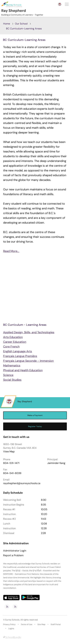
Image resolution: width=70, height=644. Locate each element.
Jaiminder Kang (56, 463)
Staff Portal (56, 624)
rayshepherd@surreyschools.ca (22, 483)
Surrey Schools (12, 620)
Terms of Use (27, 624)
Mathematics (12, 366)
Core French (11, 347)
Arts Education (13, 337)
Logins (11, 629)
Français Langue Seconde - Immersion (28, 361)
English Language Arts (18, 351)
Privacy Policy (9, 624)
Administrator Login (15, 551)
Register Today (35, 426)
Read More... (11, 251)
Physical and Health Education (23, 370)
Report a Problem (13, 555)
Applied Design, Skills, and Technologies (29, 332)
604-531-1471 (11, 463)
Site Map (41, 624)
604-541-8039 (12, 473)
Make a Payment (35, 415)
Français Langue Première (20, 356)
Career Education (15, 342)
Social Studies (12, 380)
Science (8, 375)
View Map (9, 451)
